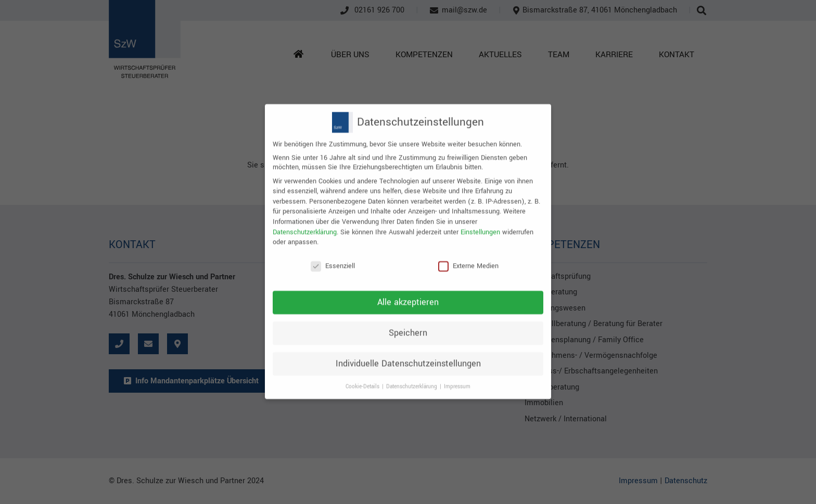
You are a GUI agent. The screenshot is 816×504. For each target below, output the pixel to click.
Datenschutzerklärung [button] (412, 377)
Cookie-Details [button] (363, 377)
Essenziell (333, 256)
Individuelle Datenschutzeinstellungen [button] (408, 354)
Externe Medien (468, 256)
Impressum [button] (457, 377)
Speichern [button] (408, 323)
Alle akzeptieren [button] (408, 292)
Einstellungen (480, 222)
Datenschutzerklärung (305, 222)
